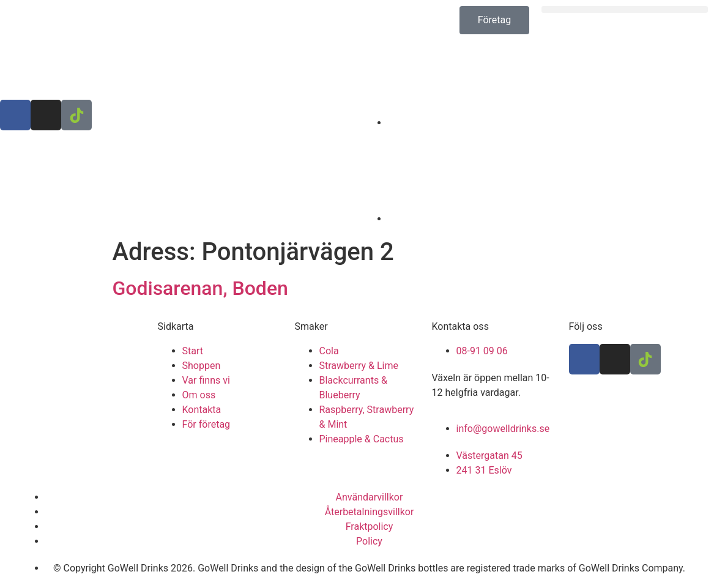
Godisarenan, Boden (200, 288)
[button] (625, 9)
